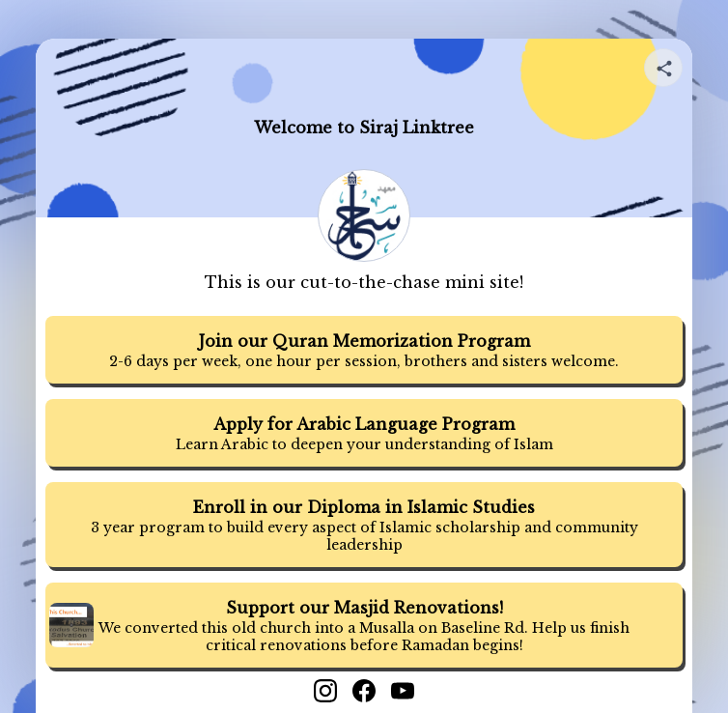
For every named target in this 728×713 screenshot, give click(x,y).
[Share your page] (663, 68)
